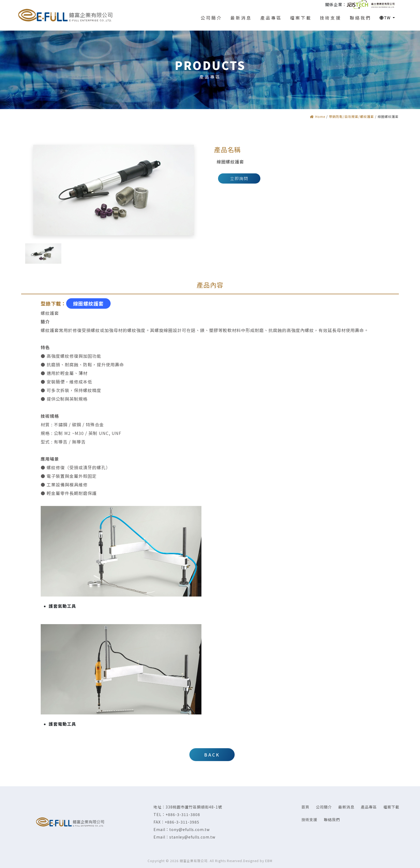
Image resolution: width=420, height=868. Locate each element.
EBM (269, 861)
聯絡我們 (332, 819)
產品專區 (369, 807)
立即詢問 (239, 178)
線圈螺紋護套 (88, 303)
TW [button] (386, 18)
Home (318, 116)
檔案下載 (391, 807)
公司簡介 (324, 807)
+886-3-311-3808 (183, 814)
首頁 (305, 807)
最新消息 (346, 807)
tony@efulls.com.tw (190, 829)
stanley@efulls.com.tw (192, 837)
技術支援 (309, 819)
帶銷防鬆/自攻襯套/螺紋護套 (351, 116)
